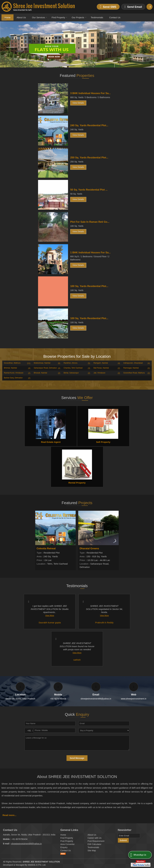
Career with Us (95, 838)
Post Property (67, 841)
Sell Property (103, 442)
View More (50, 616)
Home (7, 17)
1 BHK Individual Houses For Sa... (90, 253)
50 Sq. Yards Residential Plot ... (89, 190)
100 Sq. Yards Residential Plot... (89, 286)
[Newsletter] (129, 836)
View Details (78, 103)
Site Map (92, 851)
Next (115, 540)
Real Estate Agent (51, 442)
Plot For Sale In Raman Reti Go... (90, 222)
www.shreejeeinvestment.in (134, 699)
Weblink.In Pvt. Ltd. (37, 865)
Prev (39, 540)
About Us (21, 17)
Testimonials (97, 17)
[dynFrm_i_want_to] (104, 730)
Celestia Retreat (46, 548)
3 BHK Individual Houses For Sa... (90, 93)
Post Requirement (96, 841)
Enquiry (64, 847)
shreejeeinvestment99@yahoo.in (96, 699)
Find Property (59, 17)
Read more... (9, 815)
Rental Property (77, 483)
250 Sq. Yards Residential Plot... (89, 158)
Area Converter (67, 844)
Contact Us (115, 17)
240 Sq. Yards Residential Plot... (89, 125)
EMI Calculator (95, 844)
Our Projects (79, 17)
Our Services (40, 17)
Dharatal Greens (89, 548)
